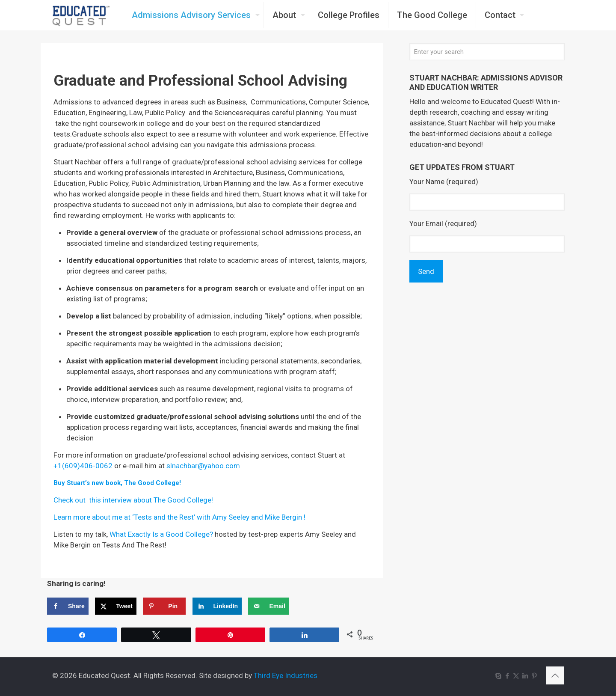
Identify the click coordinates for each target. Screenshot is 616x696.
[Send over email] (268, 606)
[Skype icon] (498, 676)
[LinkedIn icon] (525, 676)
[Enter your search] (487, 52)
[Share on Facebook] (68, 606)
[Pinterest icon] (534, 676)
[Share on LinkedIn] (217, 606)
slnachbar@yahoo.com (203, 466)
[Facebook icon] (507, 676)
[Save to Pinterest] (164, 606)
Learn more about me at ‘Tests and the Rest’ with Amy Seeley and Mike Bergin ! (179, 517)
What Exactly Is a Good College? (161, 534)
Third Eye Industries (286, 675)
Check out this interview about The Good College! (133, 500)
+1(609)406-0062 (83, 466)
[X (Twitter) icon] (516, 676)
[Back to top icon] (555, 675)
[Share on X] (116, 606)
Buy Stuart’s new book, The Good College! (117, 483)
